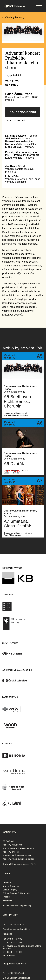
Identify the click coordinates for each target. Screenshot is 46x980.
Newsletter (8, 900)
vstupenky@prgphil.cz (20, 929)
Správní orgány (10, 890)
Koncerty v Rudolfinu (13, 845)
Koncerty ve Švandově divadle (17, 855)
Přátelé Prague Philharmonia (16, 893)
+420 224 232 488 (15, 973)
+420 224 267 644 (15, 925)
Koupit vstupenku (23, 112)
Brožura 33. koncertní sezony (16, 864)
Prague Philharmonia (0, 0)
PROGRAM (8, 841)
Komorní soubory (11, 886)
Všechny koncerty (15, 17)
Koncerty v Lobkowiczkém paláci (18, 859)
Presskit (6, 897)
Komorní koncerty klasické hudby (18, 848)
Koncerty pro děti (11, 852)
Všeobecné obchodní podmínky (17, 906)
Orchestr (7, 883)
